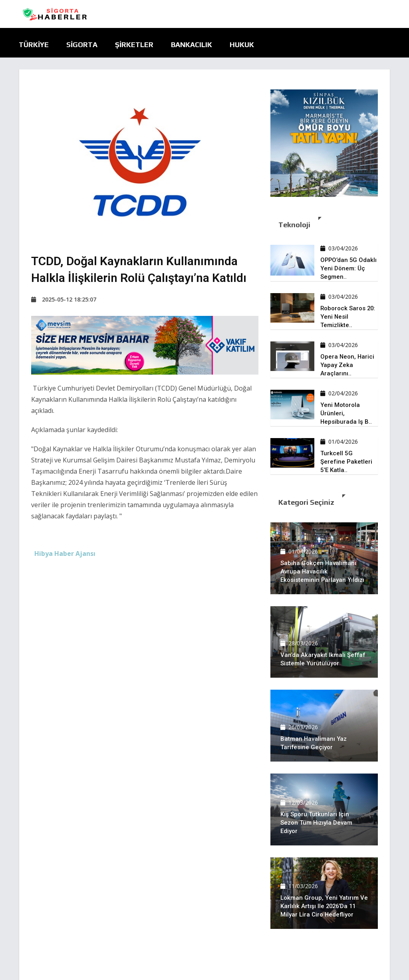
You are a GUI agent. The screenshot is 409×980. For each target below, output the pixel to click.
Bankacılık (192, 45)
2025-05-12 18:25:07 (64, 299)
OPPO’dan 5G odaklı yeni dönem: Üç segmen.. (349, 268)
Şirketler (134, 45)
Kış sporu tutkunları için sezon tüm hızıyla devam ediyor (317, 823)
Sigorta (82, 45)
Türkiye (34, 45)
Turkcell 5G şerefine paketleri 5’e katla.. (346, 462)
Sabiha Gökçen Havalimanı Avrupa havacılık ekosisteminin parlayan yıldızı (323, 571)
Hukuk (242, 45)
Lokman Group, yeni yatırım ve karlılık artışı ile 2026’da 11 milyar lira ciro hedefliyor (324, 906)
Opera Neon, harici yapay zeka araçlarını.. (348, 365)
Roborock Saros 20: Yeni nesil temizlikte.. (348, 317)
